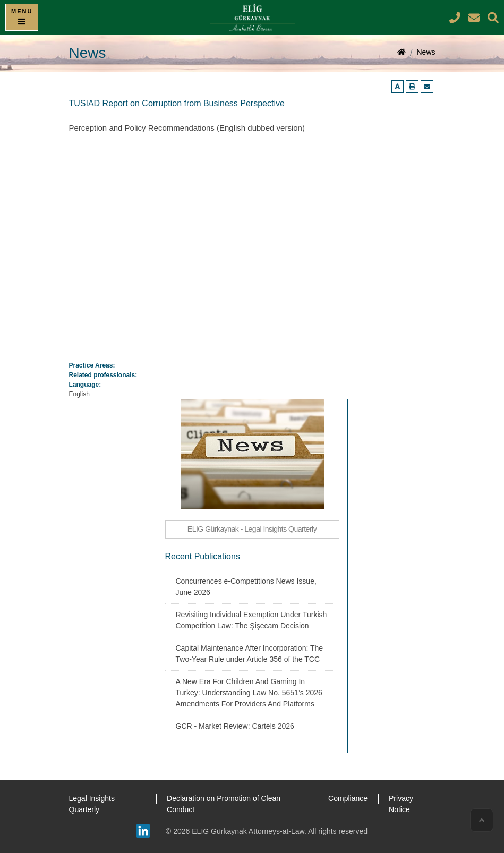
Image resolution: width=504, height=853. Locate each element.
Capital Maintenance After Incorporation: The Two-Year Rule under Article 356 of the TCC (250, 654)
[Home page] (402, 53)
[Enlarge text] (398, 87)
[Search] (493, 18)
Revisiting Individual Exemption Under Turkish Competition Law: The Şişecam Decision (251, 620)
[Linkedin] (143, 831)
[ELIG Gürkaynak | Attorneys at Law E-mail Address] (475, 18)
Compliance (348, 798)
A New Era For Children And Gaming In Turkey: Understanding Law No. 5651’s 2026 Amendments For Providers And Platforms (249, 693)
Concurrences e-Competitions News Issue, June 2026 (246, 587)
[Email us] (427, 87)
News (426, 52)
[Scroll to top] (482, 820)
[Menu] (22, 17)
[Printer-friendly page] (412, 87)
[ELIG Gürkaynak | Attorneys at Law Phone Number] (456, 18)
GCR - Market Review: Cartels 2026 (235, 726)
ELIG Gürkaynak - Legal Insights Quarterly (252, 529)
